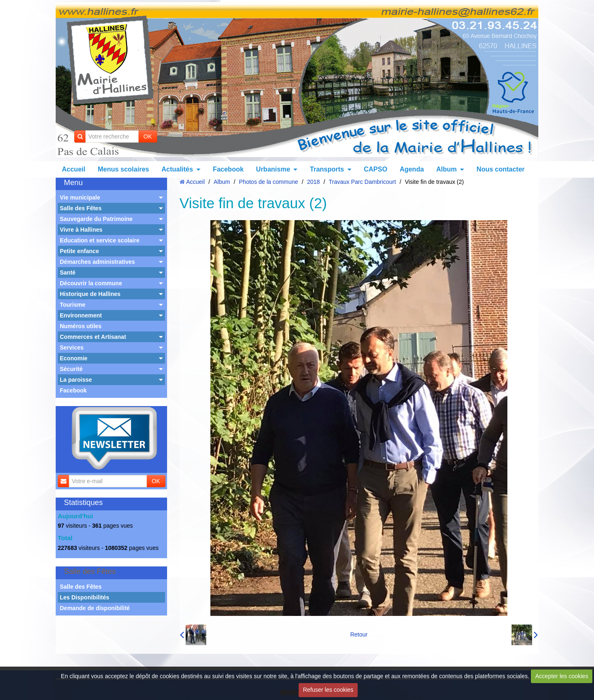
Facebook (228, 169)
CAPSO (376, 169)
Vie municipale (80, 197)
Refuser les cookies (328, 690)
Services (72, 348)
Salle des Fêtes (81, 208)
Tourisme (73, 305)
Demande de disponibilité (95, 608)
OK (148, 136)
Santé (68, 272)
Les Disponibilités (85, 597)
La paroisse (76, 380)
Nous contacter (500, 169)
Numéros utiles (81, 326)
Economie (74, 358)
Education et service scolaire (100, 240)
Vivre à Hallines (81, 230)
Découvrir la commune (91, 283)
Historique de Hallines (90, 294)
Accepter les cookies (562, 676)
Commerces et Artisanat (93, 337)
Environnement (81, 315)
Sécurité (71, 369)
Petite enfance (79, 251)
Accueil (74, 169)
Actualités (177, 169)
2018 (313, 182)
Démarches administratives (97, 262)
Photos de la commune (268, 182)
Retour (359, 634)
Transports (327, 169)
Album (447, 169)
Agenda (412, 169)
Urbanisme (273, 169)
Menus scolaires (124, 169)
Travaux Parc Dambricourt (362, 182)
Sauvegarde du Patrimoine (96, 219)
